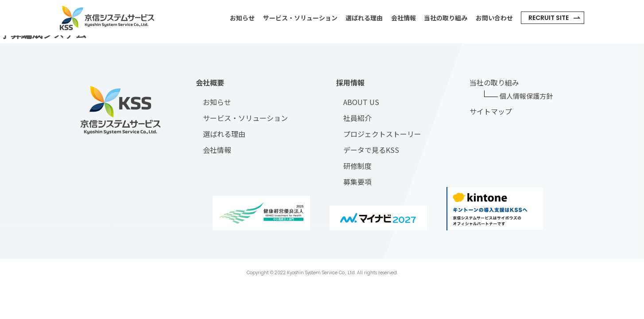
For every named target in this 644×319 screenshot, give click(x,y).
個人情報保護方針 (526, 96)
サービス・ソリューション (300, 18)
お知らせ (242, 18)
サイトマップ (491, 111)
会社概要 (210, 82)
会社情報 (403, 18)
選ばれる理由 (364, 18)
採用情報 (350, 82)
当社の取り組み (446, 18)
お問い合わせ (494, 18)
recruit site (549, 18)
